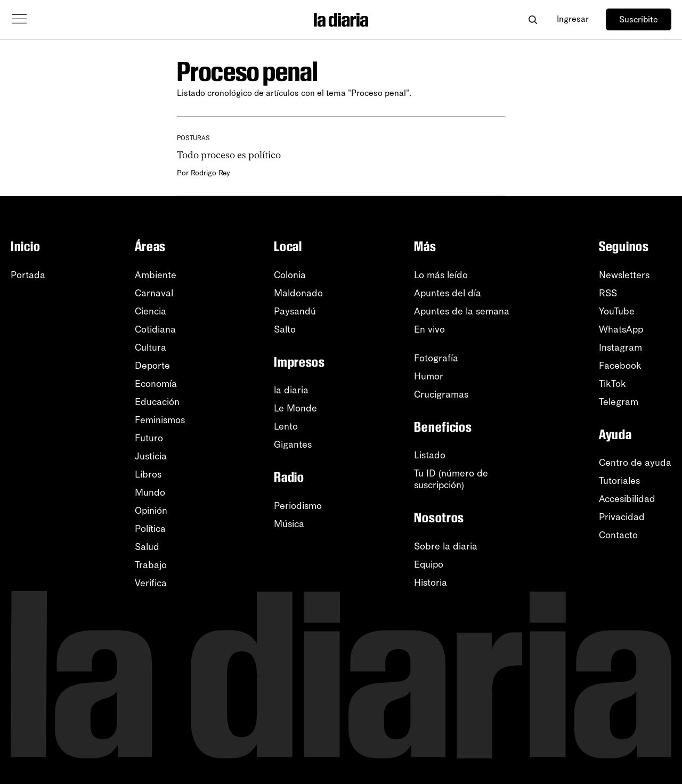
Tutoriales (619, 481)
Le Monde (295, 408)
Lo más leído (441, 275)
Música (289, 524)
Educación (157, 402)
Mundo (150, 492)
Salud (147, 547)
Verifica (151, 583)
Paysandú (295, 311)
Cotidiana (155, 329)
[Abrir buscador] (533, 19)
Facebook (620, 366)
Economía (156, 384)
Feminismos (160, 420)
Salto (285, 329)
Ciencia (151, 311)
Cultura (151, 347)
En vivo (429, 329)
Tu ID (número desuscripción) (451, 479)
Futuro (149, 438)
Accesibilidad (627, 499)
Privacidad (622, 517)
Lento (286, 426)
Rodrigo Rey (210, 173)
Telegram (619, 402)
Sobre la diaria (446, 546)
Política (150, 529)
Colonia (290, 275)
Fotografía (436, 358)
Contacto (618, 535)
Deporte (152, 366)
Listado (430, 455)
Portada (28, 275)
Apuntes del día (448, 293)
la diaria (291, 390)
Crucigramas (441, 394)
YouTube (617, 311)
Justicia (151, 456)
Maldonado (298, 293)
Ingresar (573, 19)
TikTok (612, 384)
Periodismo (298, 506)
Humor (429, 376)
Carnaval (154, 293)
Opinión (151, 511)
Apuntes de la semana (462, 311)
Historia (431, 583)
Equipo (429, 564)
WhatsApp (621, 329)
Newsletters (624, 275)
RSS (608, 293)
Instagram (620, 347)
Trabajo (151, 565)
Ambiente (156, 275)
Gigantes (293, 444)
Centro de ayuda (635, 463)
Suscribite (639, 19)
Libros (148, 474)
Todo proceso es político (229, 155)
